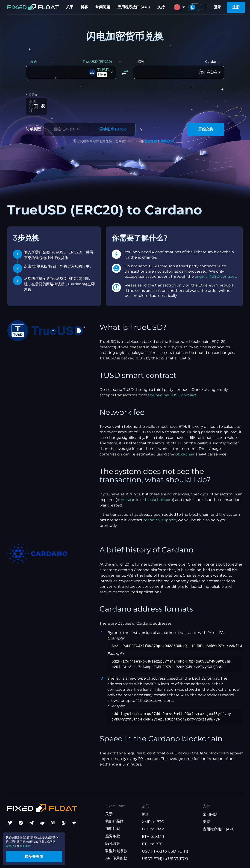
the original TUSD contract (172, 393)
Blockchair (185, 452)
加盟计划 (113, 827)
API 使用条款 (116, 856)
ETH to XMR (153, 834)
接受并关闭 (44, 855)
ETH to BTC (152, 842)
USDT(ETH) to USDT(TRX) (165, 857)
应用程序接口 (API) (134, 7)
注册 (236, 7)
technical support (160, 518)
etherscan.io (128, 498)
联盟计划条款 (116, 849)
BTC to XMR (153, 827)
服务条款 (151, 139)
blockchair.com (159, 498)
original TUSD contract (215, 274)
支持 (161, 7)
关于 (70, 7)
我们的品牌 (115, 819)
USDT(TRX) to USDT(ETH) (165, 849)
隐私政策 (167, 139)
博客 (84, 7)
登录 (218, 7)
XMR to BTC (153, 820)
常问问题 (103, 7)
